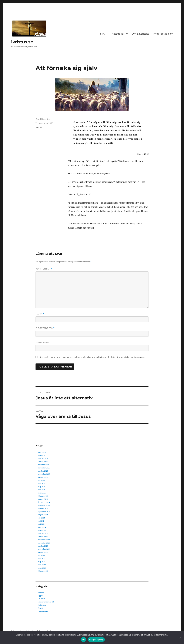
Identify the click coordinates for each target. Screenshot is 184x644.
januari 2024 (43, 537)
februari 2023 (43, 571)
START (104, 34)
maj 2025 (42, 487)
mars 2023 (42, 568)
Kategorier (118, 34)
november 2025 (44, 468)
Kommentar (44, 269)
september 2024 (44, 512)
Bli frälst (41, 599)
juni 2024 (42, 521)
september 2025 (44, 474)
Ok (83, 640)
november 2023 (44, 543)
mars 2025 (42, 493)
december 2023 (44, 540)
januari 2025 (43, 499)
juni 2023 (42, 558)
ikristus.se (22, 42)
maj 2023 (42, 562)
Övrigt (40, 608)
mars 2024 (42, 530)
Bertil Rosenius (43, 119)
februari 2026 (43, 458)
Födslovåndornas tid (46, 602)
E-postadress (45, 328)
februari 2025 (43, 496)
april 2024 (42, 527)
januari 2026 (43, 462)
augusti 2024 (43, 515)
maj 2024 (42, 524)
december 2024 (44, 502)
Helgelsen (42, 605)
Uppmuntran (43, 611)
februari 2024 (43, 533)
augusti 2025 (43, 477)
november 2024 (44, 505)
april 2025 (42, 490)
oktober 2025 (43, 471)
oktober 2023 (43, 546)
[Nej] (180, 638)
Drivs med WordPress (46, 631)
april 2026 (42, 452)
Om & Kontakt (140, 34)
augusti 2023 (43, 552)
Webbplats (42, 342)
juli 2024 (41, 518)
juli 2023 (41, 555)
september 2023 (44, 549)
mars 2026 (42, 455)
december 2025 (44, 465)
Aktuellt (39, 127)
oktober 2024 (43, 508)
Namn (40, 314)
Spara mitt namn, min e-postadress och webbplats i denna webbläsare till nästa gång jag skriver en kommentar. (93, 357)
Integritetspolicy (163, 34)
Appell (41, 596)
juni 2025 (42, 483)
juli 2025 (41, 480)
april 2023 (42, 565)
